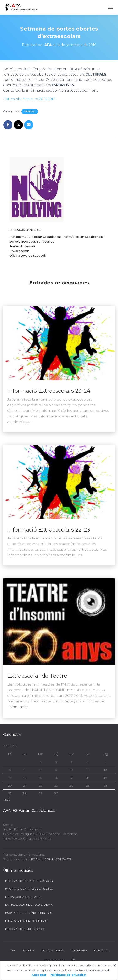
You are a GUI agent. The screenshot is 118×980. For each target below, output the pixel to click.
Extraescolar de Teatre (37, 676)
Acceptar (39, 975)
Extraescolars (52, 950)
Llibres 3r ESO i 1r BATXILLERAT (27, 921)
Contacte (101, 950)
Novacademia (19, 251)
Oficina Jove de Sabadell (28, 256)
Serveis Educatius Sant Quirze (32, 242)
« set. (7, 800)
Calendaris (79, 950)
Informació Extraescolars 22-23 (49, 530)
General (30, 111)
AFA (12, 950)
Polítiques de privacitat (68, 975)
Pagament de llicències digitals (28, 913)
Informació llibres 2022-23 (25, 929)
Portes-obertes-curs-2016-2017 (29, 99)
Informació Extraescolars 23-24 (49, 391)
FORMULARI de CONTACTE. (52, 859)
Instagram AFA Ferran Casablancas (35, 237)
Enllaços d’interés (25, 230)
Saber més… (19, 707)
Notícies (28, 950)
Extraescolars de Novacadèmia (29, 905)
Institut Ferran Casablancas (83, 237)
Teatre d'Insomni (22, 246)
